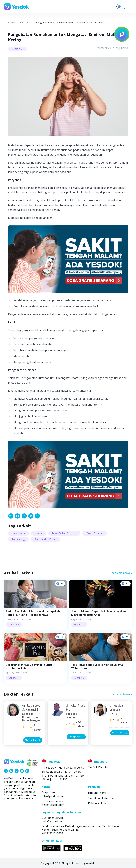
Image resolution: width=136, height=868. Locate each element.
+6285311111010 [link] (52, 833)
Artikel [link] (12, 23)
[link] (11, 516)
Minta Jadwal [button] (33, 740)
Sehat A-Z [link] (26, 23)
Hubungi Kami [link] (97, 793)
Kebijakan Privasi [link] (99, 803)
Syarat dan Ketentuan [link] (102, 798)
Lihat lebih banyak (121, 573)
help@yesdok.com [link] (53, 805)
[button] (35, 605)
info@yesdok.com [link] (53, 796)
